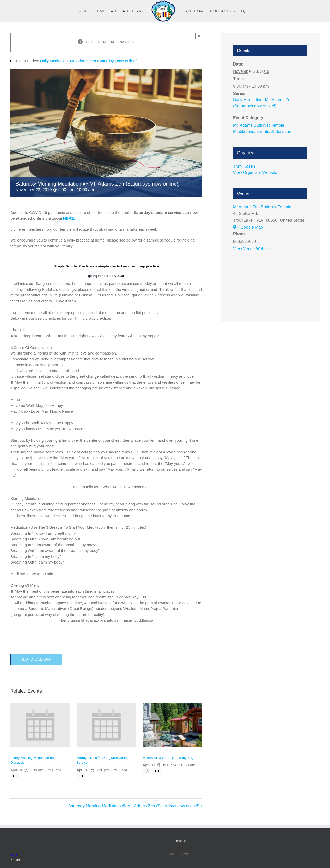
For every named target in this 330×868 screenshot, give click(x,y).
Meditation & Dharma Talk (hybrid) (168, 758)
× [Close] (199, 36)
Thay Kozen (244, 166)
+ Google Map (250, 227)
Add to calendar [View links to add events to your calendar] (36, 659)
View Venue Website (252, 249)
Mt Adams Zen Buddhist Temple (262, 207)
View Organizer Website (255, 172)
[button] (243, 11)
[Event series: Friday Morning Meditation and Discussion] (15, 776)
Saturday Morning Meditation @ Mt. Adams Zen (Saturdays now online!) (134, 806)
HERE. (69, 218)
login (14, 854)
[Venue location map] (270, 280)
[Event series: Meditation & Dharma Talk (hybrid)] (157, 771)
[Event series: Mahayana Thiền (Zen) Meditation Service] (81, 776)
